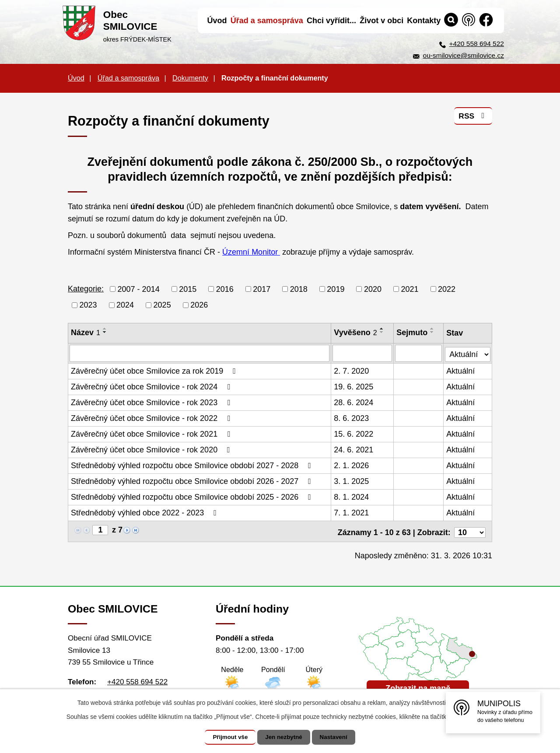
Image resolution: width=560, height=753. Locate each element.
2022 (447, 289)
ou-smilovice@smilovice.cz (464, 55)
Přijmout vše (226, 737)
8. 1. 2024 (352, 497)
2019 (336, 289)
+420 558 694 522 (477, 44)
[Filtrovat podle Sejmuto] (419, 353)
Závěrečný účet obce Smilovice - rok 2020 (152, 449)
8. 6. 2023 (352, 418)
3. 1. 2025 (352, 481)
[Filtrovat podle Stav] (468, 352)
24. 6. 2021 (354, 449)
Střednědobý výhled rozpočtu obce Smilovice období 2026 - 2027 (193, 481)
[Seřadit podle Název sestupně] (105, 332)
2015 (188, 289)
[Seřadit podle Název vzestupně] (105, 329)
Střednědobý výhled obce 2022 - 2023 (145, 512)
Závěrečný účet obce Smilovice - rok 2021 (152, 434)
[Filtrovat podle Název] (200, 353)
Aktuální (461, 371)
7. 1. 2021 (352, 512)
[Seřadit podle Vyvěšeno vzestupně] (382, 329)
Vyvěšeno (356, 333)
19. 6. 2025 (354, 386)
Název (86, 333)
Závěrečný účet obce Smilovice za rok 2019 (155, 371)
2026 (199, 305)
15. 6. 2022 (354, 434)
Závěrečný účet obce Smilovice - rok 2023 (152, 402)
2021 (409, 289)
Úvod (76, 78)
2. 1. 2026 (352, 465)
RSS (473, 118)
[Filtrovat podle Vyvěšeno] (363, 353)
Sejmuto (412, 333)
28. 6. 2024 (354, 402)
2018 (299, 289)
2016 (225, 289)
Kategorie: (86, 289)
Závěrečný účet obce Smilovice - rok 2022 (152, 418)
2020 (373, 289)
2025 (162, 305)
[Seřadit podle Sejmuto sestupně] (433, 332)
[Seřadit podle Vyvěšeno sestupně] (382, 332)
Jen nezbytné (284, 737)
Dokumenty (190, 78)
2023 (88, 305)
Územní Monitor (251, 252)
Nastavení (338, 737)
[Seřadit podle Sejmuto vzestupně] (433, 329)
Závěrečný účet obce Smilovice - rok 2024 (152, 386)
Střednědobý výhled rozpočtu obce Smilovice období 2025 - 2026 (193, 497)
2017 (262, 289)
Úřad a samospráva (128, 78)
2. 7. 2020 (352, 371)
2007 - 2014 (139, 289)
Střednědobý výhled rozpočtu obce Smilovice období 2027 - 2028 (193, 465)
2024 (125, 305)
